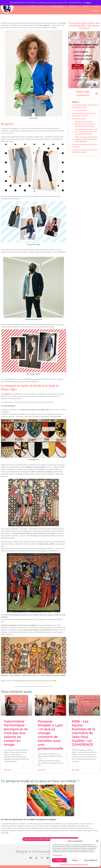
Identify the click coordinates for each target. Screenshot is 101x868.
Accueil (33, 6)
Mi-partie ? (76, 102)
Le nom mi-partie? (81, 110)
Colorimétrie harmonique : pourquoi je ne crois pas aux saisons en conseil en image (85, 124)
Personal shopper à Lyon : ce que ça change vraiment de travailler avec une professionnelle (86, 132)
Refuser (75, 860)
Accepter (59, 860)
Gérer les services (58, 855)
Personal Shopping (59, 6)
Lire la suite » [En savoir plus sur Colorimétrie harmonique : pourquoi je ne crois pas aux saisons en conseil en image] (8, 770)
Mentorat (43, 6)
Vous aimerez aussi (79, 119)
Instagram (7, 394)
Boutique (86, 6)
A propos (95, 6)
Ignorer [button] (89, 3)
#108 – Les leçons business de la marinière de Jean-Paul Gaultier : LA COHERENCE (86, 139)
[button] (97, 841)
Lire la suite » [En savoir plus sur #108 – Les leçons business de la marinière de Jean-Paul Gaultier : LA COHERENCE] (76, 770)
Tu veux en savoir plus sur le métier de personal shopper (84, 151)
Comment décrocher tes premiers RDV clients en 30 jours (84, 114)
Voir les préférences (91, 860)
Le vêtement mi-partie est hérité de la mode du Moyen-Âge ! (85, 106)
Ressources (74, 6)
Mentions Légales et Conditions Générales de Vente (74, 865)
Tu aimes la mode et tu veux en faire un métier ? (85, 146)
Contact (96, 11)
